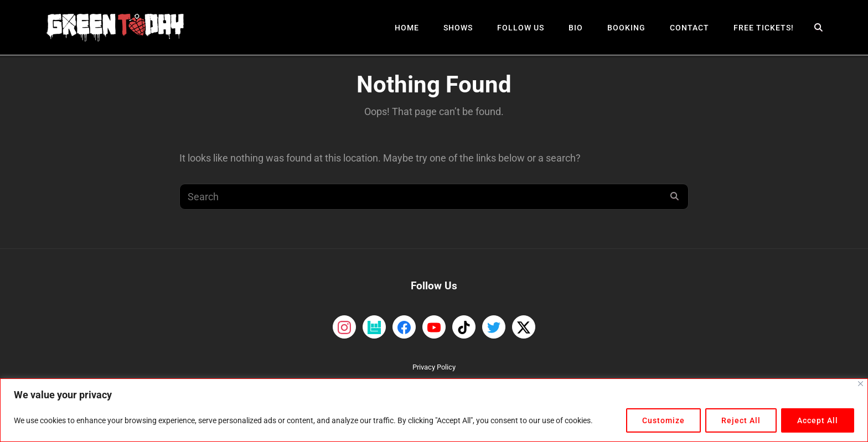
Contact (689, 28)
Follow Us (521, 28)
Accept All (818, 420)
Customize (663, 420)
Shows (458, 28)
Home (407, 28)
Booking (626, 28)
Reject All (741, 420)
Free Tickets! (764, 28)
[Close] (861, 384)
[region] (434, 410)
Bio (576, 28)
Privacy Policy (434, 367)
